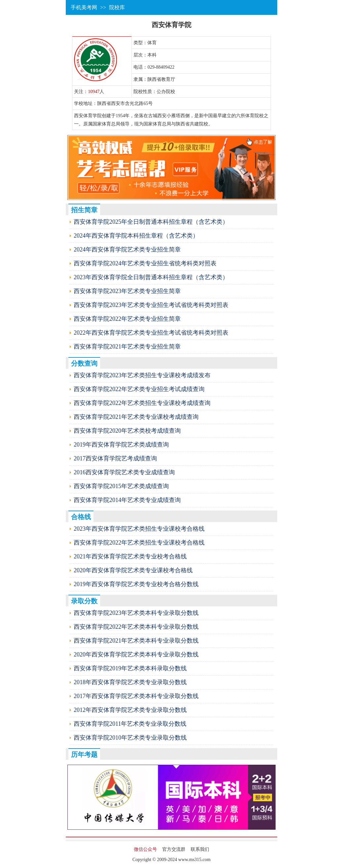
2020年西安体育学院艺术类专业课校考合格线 (133, 570)
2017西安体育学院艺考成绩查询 (115, 458)
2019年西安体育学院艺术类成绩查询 (121, 445)
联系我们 (200, 849)
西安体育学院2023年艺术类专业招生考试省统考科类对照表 (151, 305)
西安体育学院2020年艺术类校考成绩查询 (127, 431)
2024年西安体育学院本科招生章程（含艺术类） (136, 236)
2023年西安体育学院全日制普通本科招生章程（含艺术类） (151, 277)
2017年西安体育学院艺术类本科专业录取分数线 (136, 696)
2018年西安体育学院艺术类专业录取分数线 (130, 682)
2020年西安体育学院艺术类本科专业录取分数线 (136, 654)
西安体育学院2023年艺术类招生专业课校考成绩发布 (142, 375)
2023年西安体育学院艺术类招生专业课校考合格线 (139, 529)
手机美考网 (84, 7)
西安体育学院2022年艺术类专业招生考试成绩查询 (139, 389)
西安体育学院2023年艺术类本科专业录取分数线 (136, 613)
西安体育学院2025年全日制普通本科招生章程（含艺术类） (151, 222)
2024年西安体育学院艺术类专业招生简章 (127, 250)
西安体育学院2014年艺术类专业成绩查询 (127, 500)
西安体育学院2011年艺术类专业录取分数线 (130, 724)
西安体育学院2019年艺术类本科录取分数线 (130, 668)
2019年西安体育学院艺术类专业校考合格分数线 (136, 584)
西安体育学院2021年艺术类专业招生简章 (127, 347)
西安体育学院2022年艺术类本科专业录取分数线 (136, 627)
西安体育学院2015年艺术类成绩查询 (121, 486)
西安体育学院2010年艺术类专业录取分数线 (130, 738)
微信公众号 (145, 849)
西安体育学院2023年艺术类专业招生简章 (127, 291)
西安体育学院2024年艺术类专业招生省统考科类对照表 (145, 263)
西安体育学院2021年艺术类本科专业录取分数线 (136, 641)
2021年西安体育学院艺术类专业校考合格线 (130, 556)
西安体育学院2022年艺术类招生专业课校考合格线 (139, 543)
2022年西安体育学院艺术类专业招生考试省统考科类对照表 (151, 333)
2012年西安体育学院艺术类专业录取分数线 (130, 710)
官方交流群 (174, 849)
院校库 (117, 7)
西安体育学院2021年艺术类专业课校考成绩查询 (136, 417)
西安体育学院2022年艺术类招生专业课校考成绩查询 (142, 403)
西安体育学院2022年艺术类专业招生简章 (127, 319)
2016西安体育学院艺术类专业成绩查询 (124, 472)
